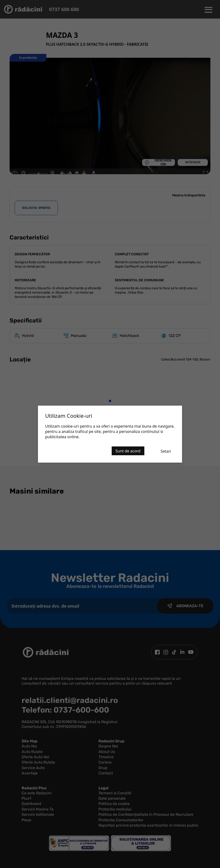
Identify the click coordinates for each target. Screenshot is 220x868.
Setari (166, 451)
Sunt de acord (128, 451)
